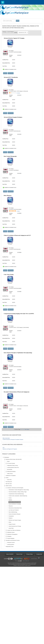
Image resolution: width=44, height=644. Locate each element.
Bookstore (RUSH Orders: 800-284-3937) (14, 459)
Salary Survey (10, 474)
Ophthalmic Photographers (12, 534)
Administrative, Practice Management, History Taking (19, 490)
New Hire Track (9, 484)
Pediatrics (11, 518)
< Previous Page (17, 429)
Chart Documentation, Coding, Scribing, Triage (18, 492)
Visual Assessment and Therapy (15, 526)
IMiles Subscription (6, 438)
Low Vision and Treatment (14, 510)
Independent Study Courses (13, 465)
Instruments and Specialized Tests (15, 508)
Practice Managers (11, 538)
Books (8, 461)
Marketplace (7, 457)
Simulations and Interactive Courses (13, 540)
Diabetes (10, 500)
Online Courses (9, 486)
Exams (7, 478)
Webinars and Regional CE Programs (10, 449)
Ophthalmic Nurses (11, 532)
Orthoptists (9, 536)
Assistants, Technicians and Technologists (15, 488)
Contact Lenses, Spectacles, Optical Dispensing (18, 496)
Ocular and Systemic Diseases (14, 514)
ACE (3, 448)
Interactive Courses (11, 542)
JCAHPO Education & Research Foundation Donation (13, 440)
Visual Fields (11, 528)
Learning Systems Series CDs (13, 468)
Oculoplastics (11, 516)
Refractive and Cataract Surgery (15, 520)
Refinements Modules (11, 472)
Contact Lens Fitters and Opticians (14, 530)
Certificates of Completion (11, 476)
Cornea (10, 498)
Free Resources (9, 482)
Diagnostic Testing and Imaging (15, 502)
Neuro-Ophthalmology (13, 512)
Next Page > (27, 429)
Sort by (16, 32)
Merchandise (10, 470)
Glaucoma (11, 506)
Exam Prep (9, 480)
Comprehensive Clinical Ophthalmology (16, 494)
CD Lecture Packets (11, 463)
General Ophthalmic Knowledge (15, 504)
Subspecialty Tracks (10, 547)
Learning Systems (11, 545)
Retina (10, 522)
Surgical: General (12, 524)
